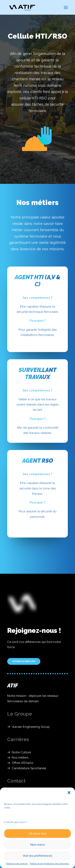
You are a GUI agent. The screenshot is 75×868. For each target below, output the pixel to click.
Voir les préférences (37, 856)
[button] (69, 793)
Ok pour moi (37, 834)
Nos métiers (20, 758)
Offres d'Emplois (24, 662)
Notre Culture (21, 752)
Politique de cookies (17, 864)
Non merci (38, 845)
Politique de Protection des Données (49, 864)
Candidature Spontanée (29, 768)
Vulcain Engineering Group (31, 727)
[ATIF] (22, 7)
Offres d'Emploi (23, 763)
